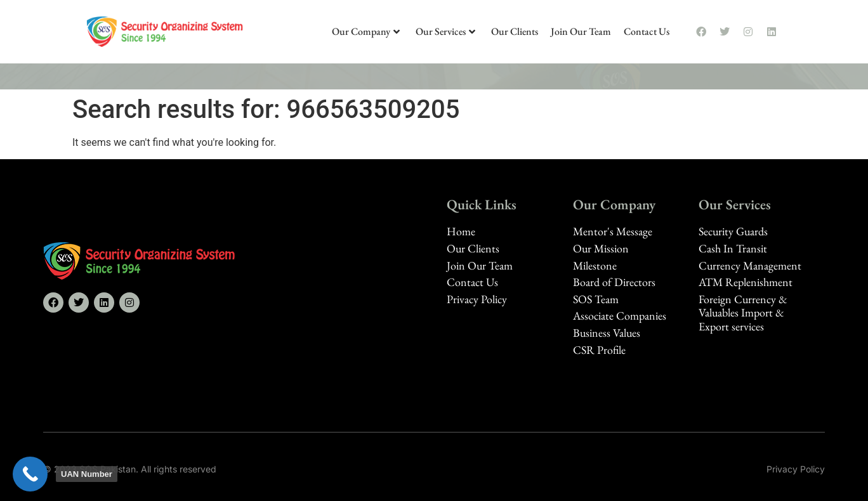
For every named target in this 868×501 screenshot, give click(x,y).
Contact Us (647, 31)
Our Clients (515, 31)
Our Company (366, 31)
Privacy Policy (796, 469)
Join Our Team (581, 31)
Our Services (445, 31)
